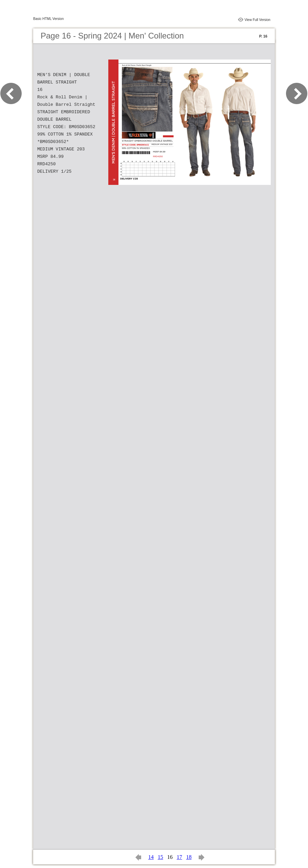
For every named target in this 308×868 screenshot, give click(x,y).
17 (179, 857)
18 (189, 857)
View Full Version (257, 20)
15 (160, 857)
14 (151, 857)
